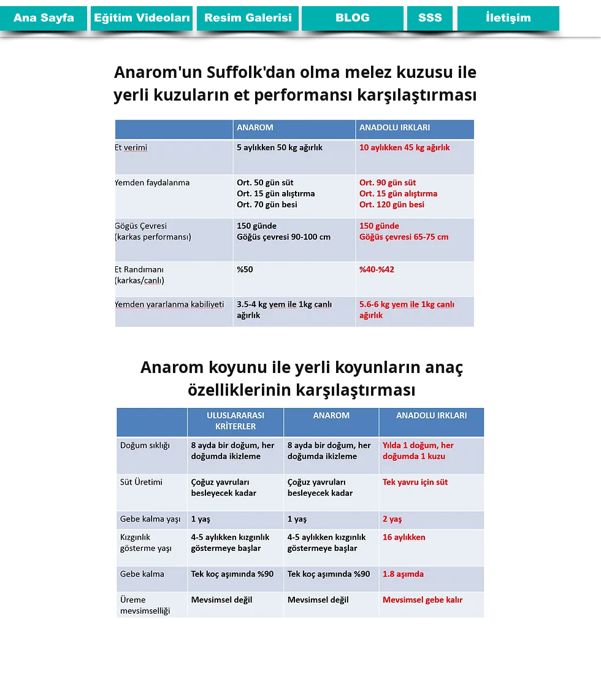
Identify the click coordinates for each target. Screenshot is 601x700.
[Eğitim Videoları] (142, 18)
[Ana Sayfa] (44, 18)
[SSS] (430, 18)
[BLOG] (353, 18)
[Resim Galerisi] (248, 18)
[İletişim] (508, 18)
